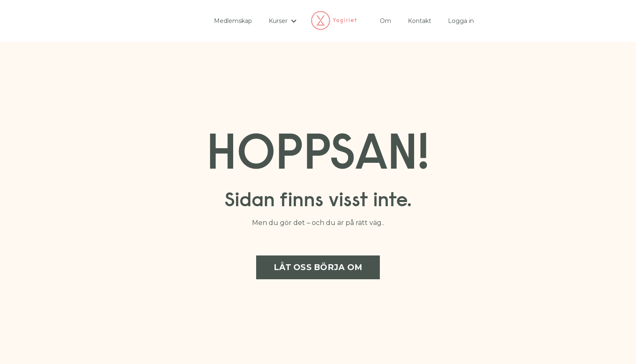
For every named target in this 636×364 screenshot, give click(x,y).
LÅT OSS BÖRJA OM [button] (318, 267)
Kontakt (420, 21)
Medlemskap (233, 21)
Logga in (461, 21)
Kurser (282, 21)
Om (385, 21)
